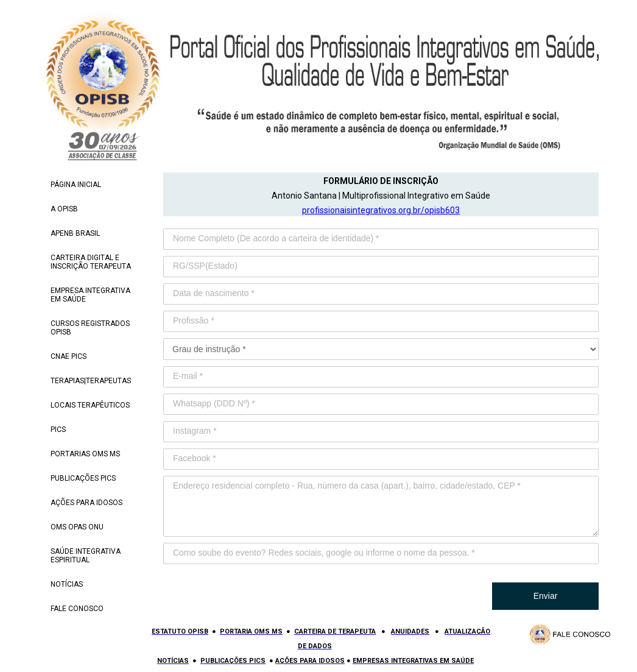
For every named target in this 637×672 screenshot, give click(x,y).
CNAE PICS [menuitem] (69, 356)
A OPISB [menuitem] (64, 209)
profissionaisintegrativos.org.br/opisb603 (381, 210)
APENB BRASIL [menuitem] (75, 233)
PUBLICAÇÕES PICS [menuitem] (83, 478)
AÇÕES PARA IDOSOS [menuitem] (86, 503)
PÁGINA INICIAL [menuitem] (76, 185)
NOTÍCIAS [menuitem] (67, 584)
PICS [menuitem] (58, 430)
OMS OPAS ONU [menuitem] (77, 527)
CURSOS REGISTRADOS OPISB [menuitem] (90, 328)
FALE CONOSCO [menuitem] (77, 609)
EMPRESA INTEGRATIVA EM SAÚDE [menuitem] (90, 295)
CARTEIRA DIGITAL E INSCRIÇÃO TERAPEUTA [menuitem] (91, 262)
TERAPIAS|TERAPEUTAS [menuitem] (91, 381)
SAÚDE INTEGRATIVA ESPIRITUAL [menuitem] (86, 556)
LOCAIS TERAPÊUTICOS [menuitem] (90, 405)
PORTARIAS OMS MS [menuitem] (85, 454)
